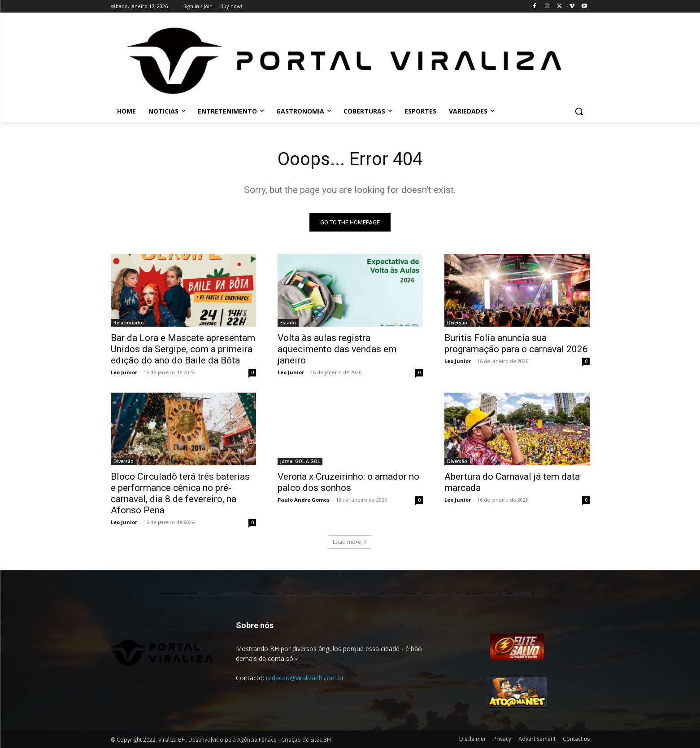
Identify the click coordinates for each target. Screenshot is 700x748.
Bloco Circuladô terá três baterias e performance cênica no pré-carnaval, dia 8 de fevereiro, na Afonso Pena (180, 493)
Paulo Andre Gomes (304, 500)
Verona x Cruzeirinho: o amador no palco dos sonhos (348, 482)
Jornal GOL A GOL (300, 461)
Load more (350, 542)
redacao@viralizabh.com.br (305, 678)
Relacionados (129, 323)
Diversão (457, 323)
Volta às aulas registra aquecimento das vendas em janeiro (337, 349)
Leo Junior (124, 372)
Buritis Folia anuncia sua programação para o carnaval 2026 (516, 343)
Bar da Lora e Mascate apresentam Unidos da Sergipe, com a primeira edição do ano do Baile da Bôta (183, 349)
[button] (579, 111)
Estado (288, 323)
